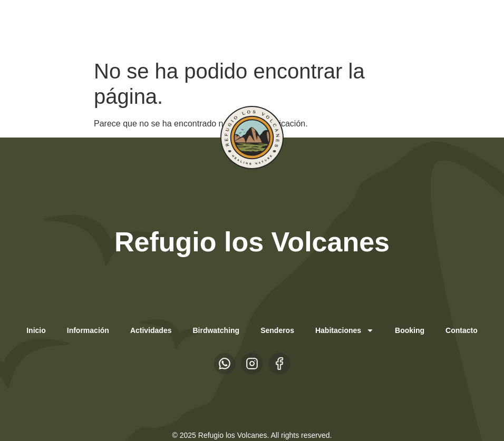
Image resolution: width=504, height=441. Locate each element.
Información (88, 330)
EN (105, 27)
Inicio (36, 330)
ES (85, 27)
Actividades (151, 330)
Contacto (462, 330)
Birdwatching (216, 330)
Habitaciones (345, 330)
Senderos (277, 330)
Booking (410, 330)
